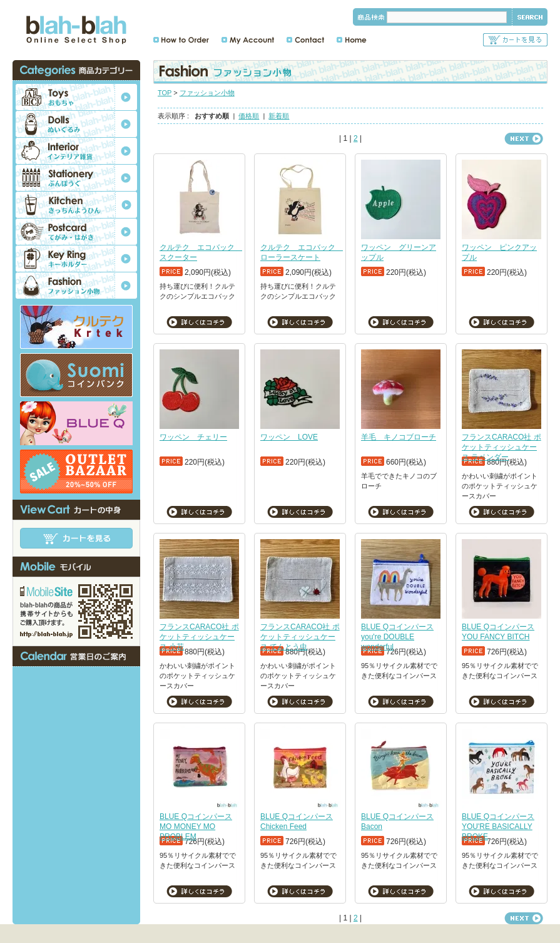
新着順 (279, 116)
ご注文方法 (181, 40)
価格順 (249, 116)
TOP (165, 93)
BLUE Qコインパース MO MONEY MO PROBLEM (196, 827)
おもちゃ (76, 97)
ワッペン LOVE (289, 437)
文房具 (76, 178)
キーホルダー (76, 259)
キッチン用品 (76, 205)
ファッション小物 (207, 93)
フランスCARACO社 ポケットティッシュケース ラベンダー (501, 447)
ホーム (352, 40)
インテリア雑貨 (76, 151)
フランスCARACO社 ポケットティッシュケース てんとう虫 (300, 637)
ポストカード (76, 232)
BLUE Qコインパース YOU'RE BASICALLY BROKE (498, 827)
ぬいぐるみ (76, 124)
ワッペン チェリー (193, 437)
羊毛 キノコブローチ (399, 437)
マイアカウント (248, 40)
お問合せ (305, 40)
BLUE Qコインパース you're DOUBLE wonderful (397, 637)
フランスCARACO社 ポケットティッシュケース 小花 (199, 637)
